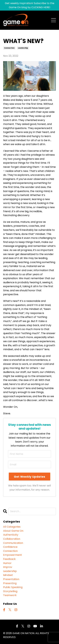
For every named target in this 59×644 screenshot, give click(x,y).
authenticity (11, 535)
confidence (10, 547)
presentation (11, 579)
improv (8, 567)
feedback (9, 559)
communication (13, 543)
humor (7, 563)
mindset (8, 575)
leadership (23, 48)
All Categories (12, 527)
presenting (10, 583)
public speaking (13, 587)
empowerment (13, 555)
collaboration (12, 539)
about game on (13, 531)
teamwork (10, 595)
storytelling (10, 591)
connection (9, 48)
